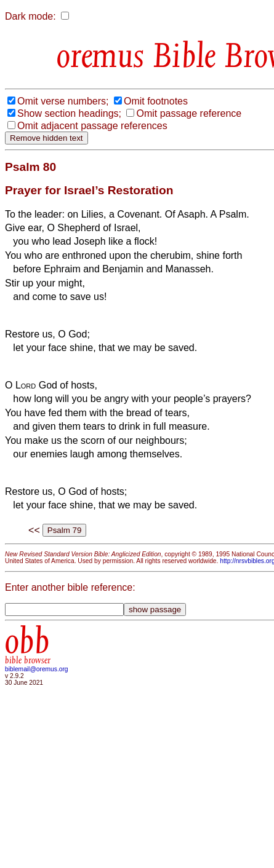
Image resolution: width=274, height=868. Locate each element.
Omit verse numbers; (63, 101)
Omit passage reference (189, 113)
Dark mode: (30, 16)
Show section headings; (69, 113)
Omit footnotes (156, 101)
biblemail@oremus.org (37, 669)
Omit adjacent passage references (92, 126)
